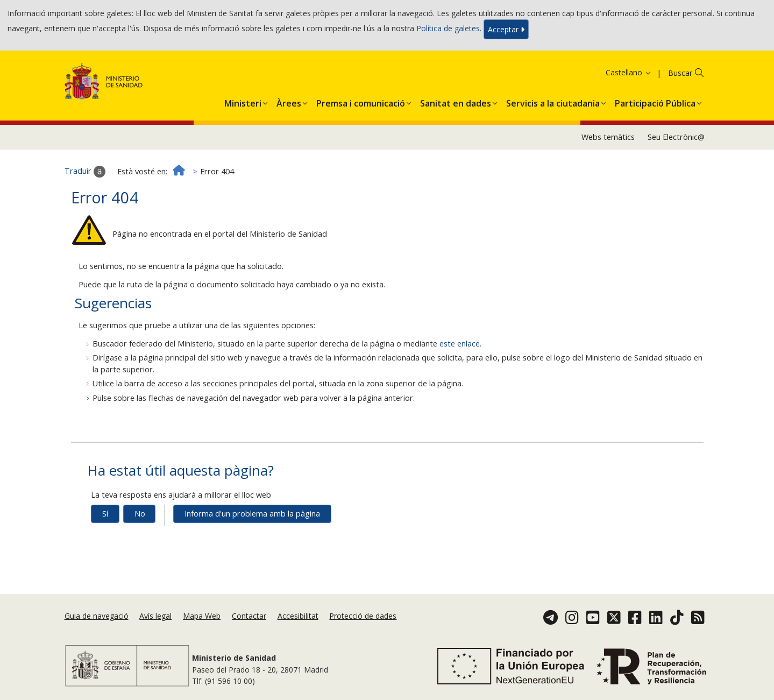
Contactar (249, 616)
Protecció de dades (363, 616)
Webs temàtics (608, 137)
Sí (105, 514)
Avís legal (155, 616)
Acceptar (506, 29)
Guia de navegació (97, 616)
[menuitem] (243, 101)
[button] (243, 101)
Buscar (680, 73)
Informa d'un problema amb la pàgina (252, 514)
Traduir (85, 172)
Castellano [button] (629, 72)
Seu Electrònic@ (676, 137)
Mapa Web (202, 616)
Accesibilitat (298, 616)
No (140, 514)
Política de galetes (448, 28)
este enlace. (460, 344)
